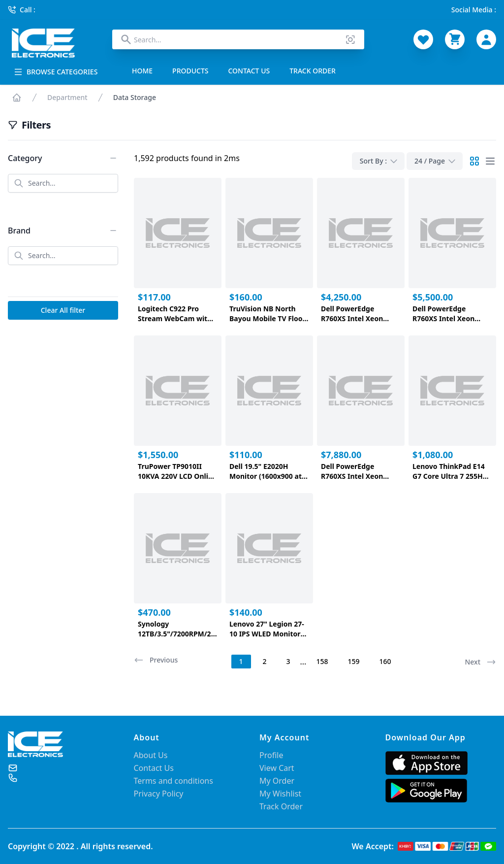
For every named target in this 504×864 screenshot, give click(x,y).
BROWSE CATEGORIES (56, 72)
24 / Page (436, 161)
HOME (142, 71)
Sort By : (379, 161)
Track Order (281, 806)
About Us (151, 755)
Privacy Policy (159, 794)
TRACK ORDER (313, 71)
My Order (277, 781)
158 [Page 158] (322, 661)
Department (67, 97)
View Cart (277, 768)
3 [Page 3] (288, 661)
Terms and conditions (173, 781)
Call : (22, 10)
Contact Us (154, 768)
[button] (157, 662)
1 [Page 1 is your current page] (241, 661)
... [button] (303, 662)
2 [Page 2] (265, 661)
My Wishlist (280, 794)
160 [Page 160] (385, 661)
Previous (156, 660)
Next (480, 662)
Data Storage (135, 97)
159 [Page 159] (353, 661)
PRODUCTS (190, 71)
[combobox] (238, 39)
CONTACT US (249, 71)
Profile (271, 755)
